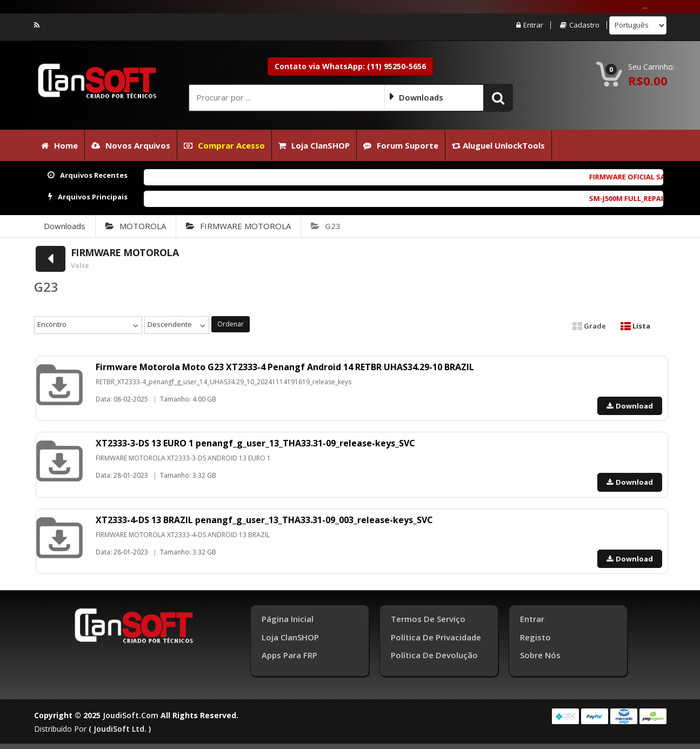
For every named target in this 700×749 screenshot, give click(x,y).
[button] (498, 97)
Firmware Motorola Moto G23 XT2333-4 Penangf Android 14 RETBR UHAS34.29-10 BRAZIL (285, 367)
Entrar (530, 25)
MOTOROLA (136, 226)
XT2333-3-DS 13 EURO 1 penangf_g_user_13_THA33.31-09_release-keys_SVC (255, 443)
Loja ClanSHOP (314, 145)
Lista (635, 326)
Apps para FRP (289, 655)
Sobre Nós (540, 655)
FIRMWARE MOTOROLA (238, 226)
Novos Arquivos (131, 145)
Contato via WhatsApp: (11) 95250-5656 (350, 66)
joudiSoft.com (131, 715)
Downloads (65, 226)
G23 (326, 226)
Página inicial (288, 619)
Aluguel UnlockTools (498, 145)
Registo (535, 637)
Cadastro (580, 25)
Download (630, 406)
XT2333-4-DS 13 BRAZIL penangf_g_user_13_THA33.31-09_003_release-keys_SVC (264, 520)
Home (59, 145)
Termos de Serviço (428, 619)
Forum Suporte (401, 145)
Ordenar (231, 324)
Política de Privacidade (436, 637)
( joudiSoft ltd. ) (120, 729)
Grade (589, 326)
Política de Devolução (434, 655)
